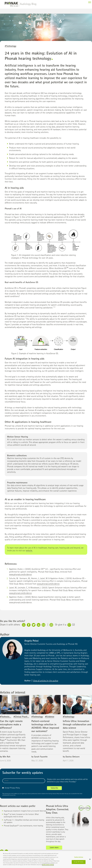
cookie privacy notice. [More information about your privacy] (48, 865)
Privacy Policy (15, 788)
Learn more (54, 848)
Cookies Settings (79, 857)
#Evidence (50, 717)
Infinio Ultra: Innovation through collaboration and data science (77, 725)
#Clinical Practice (21, 717)
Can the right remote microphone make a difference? (11, 725)
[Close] (90, 859)
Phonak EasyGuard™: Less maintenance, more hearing (23, 826)
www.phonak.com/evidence (20, 575)
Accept (6, 788)
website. (29, 551)
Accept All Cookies (79, 862)
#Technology (10, 46)
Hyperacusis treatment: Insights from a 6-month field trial (25, 811)
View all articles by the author (46, 681)
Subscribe (54, 788)
